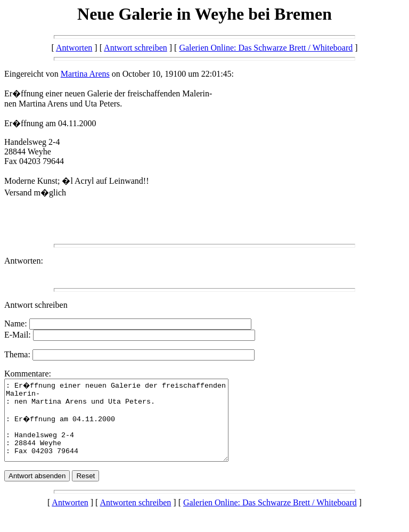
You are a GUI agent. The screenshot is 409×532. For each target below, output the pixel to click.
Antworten (74, 48)
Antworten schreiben (136, 518)
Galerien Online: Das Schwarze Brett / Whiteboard (266, 48)
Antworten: (24, 261)
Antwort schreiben (136, 48)
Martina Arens (85, 74)
